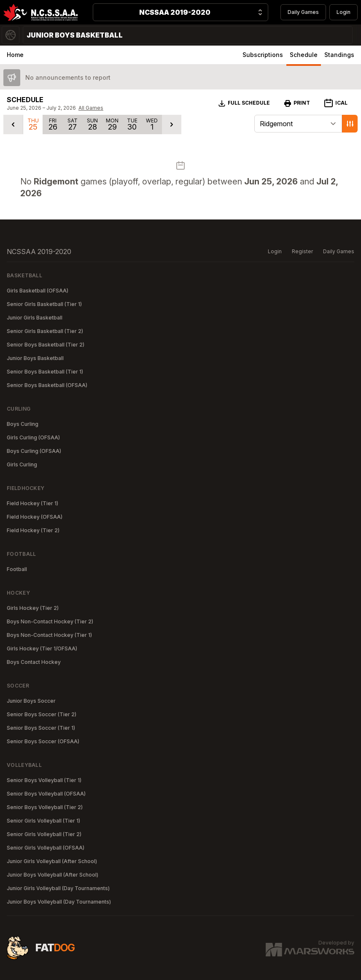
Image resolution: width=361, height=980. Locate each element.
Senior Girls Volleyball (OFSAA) (46, 848)
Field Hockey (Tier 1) (32, 503)
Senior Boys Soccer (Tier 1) (41, 728)
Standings (339, 55)
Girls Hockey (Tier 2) (33, 608)
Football (17, 569)
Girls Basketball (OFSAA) (38, 291)
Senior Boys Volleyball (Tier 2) (45, 807)
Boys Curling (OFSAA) (34, 451)
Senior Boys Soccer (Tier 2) (42, 714)
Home (15, 55)
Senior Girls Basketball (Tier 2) (45, 331)
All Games (91, 108)
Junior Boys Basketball (35, 358)
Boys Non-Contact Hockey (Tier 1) (49, 635)
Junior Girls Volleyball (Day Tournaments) (58, 888)
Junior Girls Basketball (35, 318)
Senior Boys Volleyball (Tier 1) (44, 780)
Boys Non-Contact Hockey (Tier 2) (50, 621)
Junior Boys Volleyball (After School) (53, 875)
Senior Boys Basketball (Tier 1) (45, 372)
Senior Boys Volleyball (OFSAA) (46, 794)
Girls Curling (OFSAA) (33, 437)
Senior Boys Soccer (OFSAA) (43, 741)
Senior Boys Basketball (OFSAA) (47, 385)
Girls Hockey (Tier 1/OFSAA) (42, 648)
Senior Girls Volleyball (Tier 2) (44, 834)
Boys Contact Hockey (34, 662)
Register (302, 251)
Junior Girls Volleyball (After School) (52, 861)
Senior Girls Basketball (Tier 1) (44, 304)
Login (343, 12)
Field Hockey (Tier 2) (33, 530)
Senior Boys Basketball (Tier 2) (46, 345)
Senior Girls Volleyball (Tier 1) (43, 821)
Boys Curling (23, 424)
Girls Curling (22, 464)
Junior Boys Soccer (31, 701)
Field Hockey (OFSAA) (35, 517)
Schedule (304, 55)
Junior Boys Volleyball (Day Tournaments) (59, 902)
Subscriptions (263, 55)
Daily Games (303, 12)
